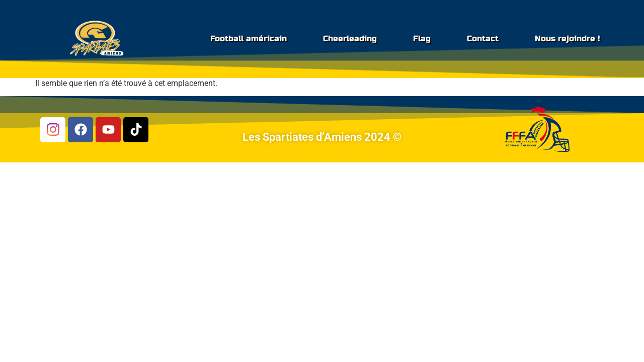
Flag (422, 38)
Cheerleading (350, 38)
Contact (483, 38)
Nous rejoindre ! (567, 38)
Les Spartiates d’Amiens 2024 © (322, 137)
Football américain (249, 38)
